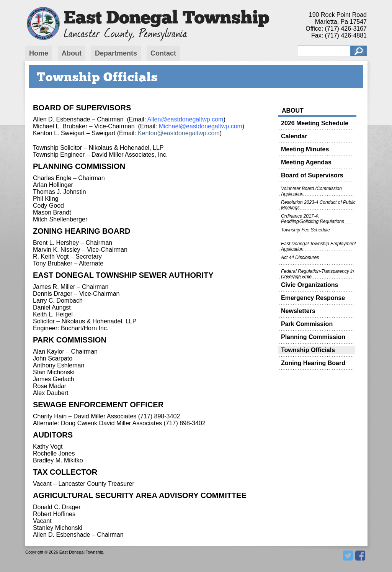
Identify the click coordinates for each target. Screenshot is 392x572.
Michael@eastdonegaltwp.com (201, 126)
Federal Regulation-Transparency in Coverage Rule (318, 274)
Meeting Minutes (305, 149)
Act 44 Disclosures (300, 257)
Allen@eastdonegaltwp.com (185, 119)
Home (39, 53)
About (72, 53)
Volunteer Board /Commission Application (311, 191)
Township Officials (308, 350)
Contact (163, 53)
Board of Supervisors (312, 175)
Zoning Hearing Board (313, 363)
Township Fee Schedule (305, 230)
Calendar (294, 136)
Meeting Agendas (306, 162)
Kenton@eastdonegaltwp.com (179, 133)
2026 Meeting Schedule (315, 123)
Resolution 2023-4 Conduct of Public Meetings (318, 205)
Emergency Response (313, 298)
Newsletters (298, 311)
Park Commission (307, 324)
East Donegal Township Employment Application (318, 246)
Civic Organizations (310, 285)
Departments (116, 53)
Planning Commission (313, 337)
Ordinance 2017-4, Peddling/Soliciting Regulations (313, 218)
